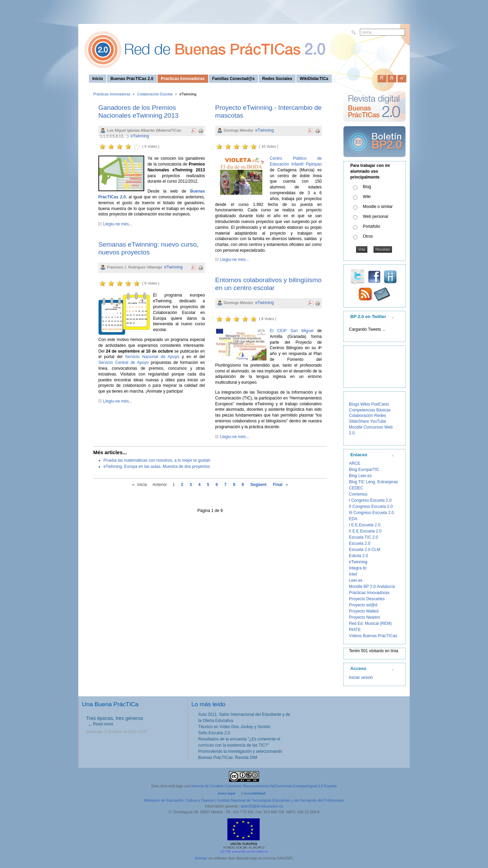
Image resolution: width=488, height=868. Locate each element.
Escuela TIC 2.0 (363, 537)
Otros (368, 236)
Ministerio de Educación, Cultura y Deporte (179, 800)
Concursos (373, 427)
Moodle (356, 427)
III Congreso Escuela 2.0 (371, 513)
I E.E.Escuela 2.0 (365, 525)
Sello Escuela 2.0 (214, 733)
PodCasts (380, 404)
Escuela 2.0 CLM (364, 550)
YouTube (378, 421)
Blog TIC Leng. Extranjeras (374, 482)
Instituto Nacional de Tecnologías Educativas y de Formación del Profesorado (281, 800)
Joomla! (201, 858)
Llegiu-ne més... (118, 224)
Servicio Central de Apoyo (124, 363)
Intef (353, 574)
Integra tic (358, 568)
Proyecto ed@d (363, 605)
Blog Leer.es (360, 476)
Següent (258, 485)
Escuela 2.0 (360, 543)
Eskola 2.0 (358, 556)
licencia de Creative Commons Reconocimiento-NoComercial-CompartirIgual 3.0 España (264, 786)
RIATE (355, 630)
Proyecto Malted (364, 611)
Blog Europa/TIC (364, 470)
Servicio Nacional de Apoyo (152, 357)
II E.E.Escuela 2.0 (365, 531)
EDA (353, 519)
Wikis (365, 404)
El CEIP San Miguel (292, 331)
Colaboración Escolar (155, 94)
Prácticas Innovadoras (112, 94)
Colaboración (361, 416)
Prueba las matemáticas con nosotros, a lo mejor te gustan (157, 460)
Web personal (376, 216)
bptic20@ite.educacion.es (262, 806)
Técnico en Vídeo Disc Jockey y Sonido (234, 727)
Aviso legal (227, 793)
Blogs (354, 404)
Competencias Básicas (370, 410)
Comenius (358, 494)
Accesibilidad (254, 793)
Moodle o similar (378, 207)
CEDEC (356, 488)
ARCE (355, 463)
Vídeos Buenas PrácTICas (373, 636)
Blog (367, 187)
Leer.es (356, 580)
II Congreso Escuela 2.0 (371, 507)
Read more (103, 724)
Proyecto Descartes (367, 599)
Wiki (367, 197)
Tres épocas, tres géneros (115, 718)
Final (277, 485)
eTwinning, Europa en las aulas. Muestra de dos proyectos (157, 466)
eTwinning (140, 136)
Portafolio (372, 226)
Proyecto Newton (364, 617)
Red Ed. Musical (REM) (370, 623)
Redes (380, 416)
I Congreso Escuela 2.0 (370, 500)
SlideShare (359, 421)
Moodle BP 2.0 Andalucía (372, 587)
